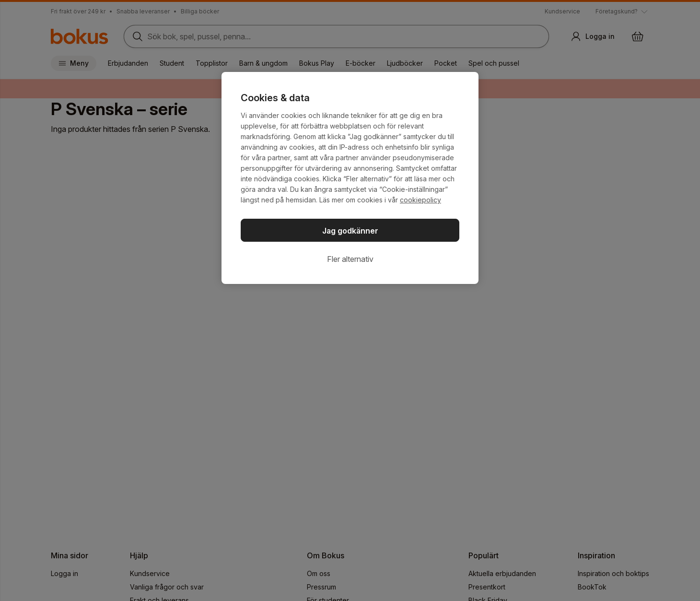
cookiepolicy (420, 200)
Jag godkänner (350, 231)
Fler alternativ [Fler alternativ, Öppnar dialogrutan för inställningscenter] (350, 259)
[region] (350, 178)
